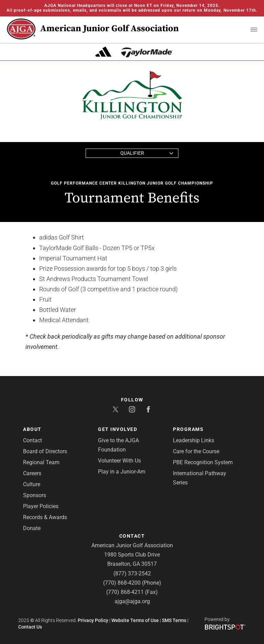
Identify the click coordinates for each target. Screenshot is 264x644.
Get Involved (118, 429)
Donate (32, 528)
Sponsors (35, 495)
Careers (32, 473)
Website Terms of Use (135, 620)
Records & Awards (45, 517)
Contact (32, 440)
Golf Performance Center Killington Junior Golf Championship (132, 183)
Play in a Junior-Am (122, 472)
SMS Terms (174, 620)
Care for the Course (196, 451)
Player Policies (41, 506)
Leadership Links (194, 440)
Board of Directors (45, 451)
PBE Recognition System (203, 462)
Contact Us (30, 627)
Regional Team (41, 462)
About (32, 429)
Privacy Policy (93, 620)
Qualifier (132, 153)
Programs (188, 429)
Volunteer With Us (119, 461)
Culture (32, 484)
